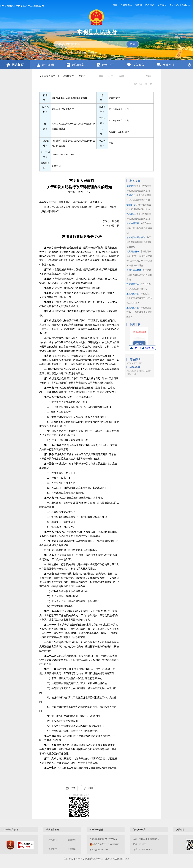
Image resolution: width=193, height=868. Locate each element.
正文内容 (81, 76)
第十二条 (49, 397)
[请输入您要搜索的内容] (96, 44)
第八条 (48, 321)
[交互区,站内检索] (96, 44)
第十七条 (49, 532)
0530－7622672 (134, 363)
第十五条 (49, 464)
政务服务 (138, 65)
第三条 (48, 279)
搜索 (133, 44)
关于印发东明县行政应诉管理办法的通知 (139, 228)
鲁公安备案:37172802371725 (106, 844)
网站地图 (72, 840)
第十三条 (49, 445)
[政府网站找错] (25, 845)
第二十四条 (51, 736)
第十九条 (49, 574)
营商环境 (92, 53)
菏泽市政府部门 (97, 830)
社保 (66, 53)
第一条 (48, 248)
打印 (73, 788)
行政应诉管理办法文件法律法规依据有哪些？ (139, 312)
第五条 (48, 293)
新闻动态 (78, 65)
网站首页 (18, 65)
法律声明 (72, 849)
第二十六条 (51, 759)
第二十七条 (51, 768)
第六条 (48, 302)
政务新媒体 (126, 5)
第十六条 (49, 498)
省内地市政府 (53, 830)
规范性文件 (68, 76)
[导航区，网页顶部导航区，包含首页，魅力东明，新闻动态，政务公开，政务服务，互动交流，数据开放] (96, 65)
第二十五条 (51, 745)
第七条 (48, 311)
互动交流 (169, 65)
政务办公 (186, 5)
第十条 (48, 378)
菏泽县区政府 (139, 830)
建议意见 (53, 849)
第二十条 (49, 611)
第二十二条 (51, 656)
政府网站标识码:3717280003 (104, 844)
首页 (46, 76)
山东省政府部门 (10, 830)
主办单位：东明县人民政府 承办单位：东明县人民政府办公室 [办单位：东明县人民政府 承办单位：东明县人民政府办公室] (96, 859)
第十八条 (49, 555)
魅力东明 (48, 65)
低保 (76, 53)
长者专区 (162, 5)
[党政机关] (10, 845)
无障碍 (138, 5)
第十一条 (49, 388)
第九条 (48, 356)
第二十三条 (51, 669)
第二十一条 (50, 625)
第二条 (48, 269)
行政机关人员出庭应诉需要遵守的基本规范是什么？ (139, 298)
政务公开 (108, 65)
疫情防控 (83, 53)
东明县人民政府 (96, 32)
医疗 (71, 53)
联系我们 (53, 840)
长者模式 (150, 5)
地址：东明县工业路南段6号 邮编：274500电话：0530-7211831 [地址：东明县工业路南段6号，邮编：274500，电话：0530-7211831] (146, 844)
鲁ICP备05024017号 (99, 850)
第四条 (48, 288)
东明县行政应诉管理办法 (82, 237)
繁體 (115, 5)
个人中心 (174, 5)
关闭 (90, 788)
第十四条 (49, 454)
